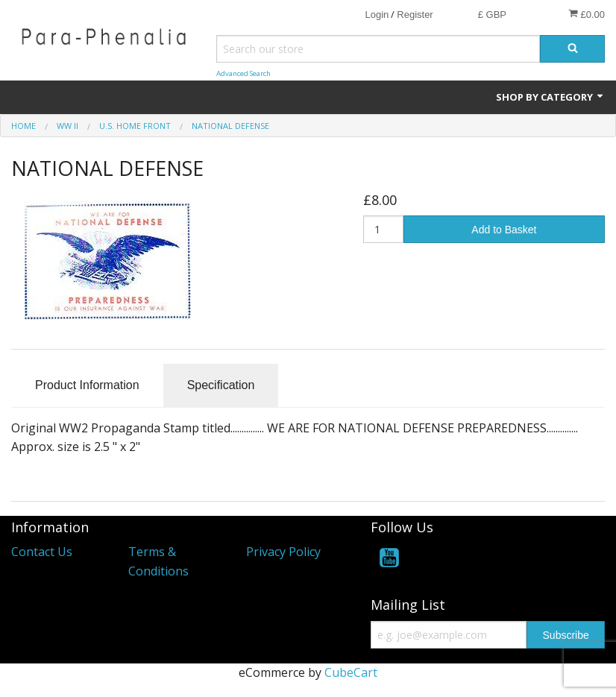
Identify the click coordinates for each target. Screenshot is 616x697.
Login (377, 15)
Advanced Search (243, 73)
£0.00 (587, 14)
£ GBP (492, 15)
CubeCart (351, 672)
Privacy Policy (283, 552)
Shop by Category (550, 97)
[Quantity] (383, 229)
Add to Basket (504, 230)
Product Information (87, 385)
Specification (221, 385)
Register (415, 15)
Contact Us (42, 552)
